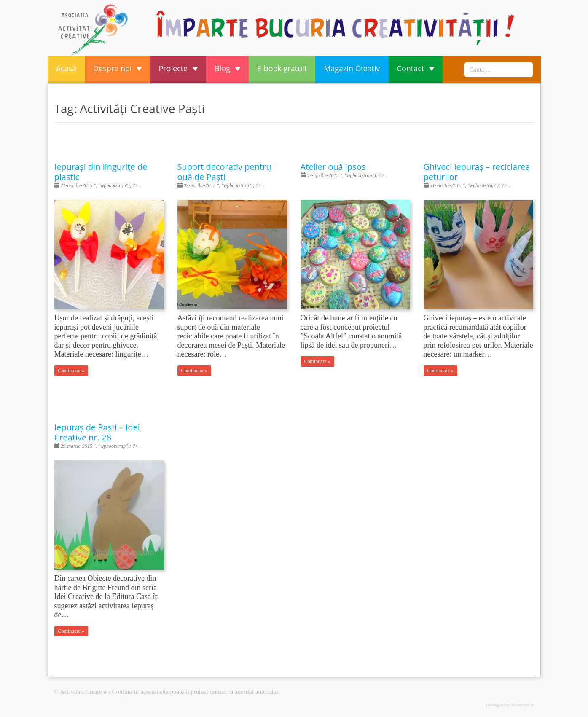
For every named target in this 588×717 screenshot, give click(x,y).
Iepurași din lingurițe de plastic (101, 172)
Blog (227, 68)
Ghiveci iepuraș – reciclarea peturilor (477, 172)
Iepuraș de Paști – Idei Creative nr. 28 (97, 432)
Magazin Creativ (352, 68)
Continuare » (71, 371)
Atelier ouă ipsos (333, 167)
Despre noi (117, 68)
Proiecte (178, 68)
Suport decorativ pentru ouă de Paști (224, 172)
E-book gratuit (282, 68)
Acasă (66, 68)
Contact (416, 68)
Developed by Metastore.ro (510, 705)
